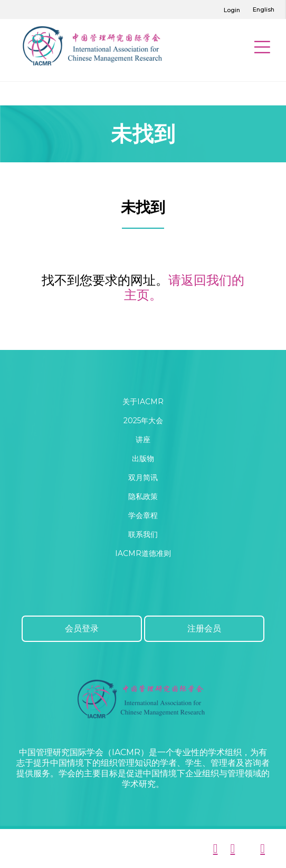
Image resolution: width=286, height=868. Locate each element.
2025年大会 (143, 421)
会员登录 (82, 628)
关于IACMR (143, 402)
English (264, 9)
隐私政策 (143, 496)
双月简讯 (143, 477)
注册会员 (204, 628)
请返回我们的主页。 (184, 287)
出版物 (143, 459)
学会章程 (143, 515)
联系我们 (143, 534)
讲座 (143, 440)
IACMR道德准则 (143, 553)
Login (232, 10)
